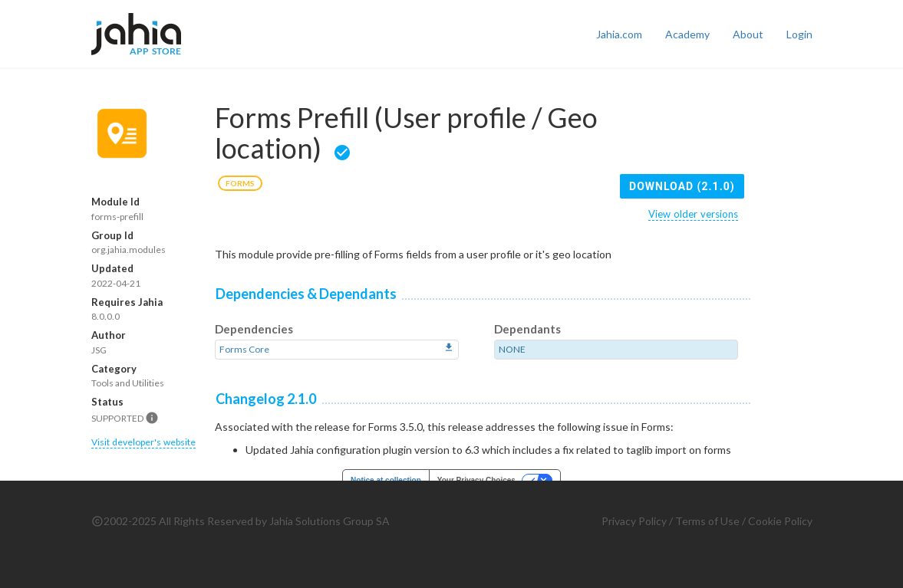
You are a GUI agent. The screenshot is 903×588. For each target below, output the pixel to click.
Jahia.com (619, 34)
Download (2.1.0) (682, 186)
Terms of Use (707, 521)
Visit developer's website (143, 442)
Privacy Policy (634, 521)
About (748, 34)
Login (799, 34)
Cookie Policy (780, 521)
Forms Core (244, 349)
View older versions (693, 214)
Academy (687, 34)
